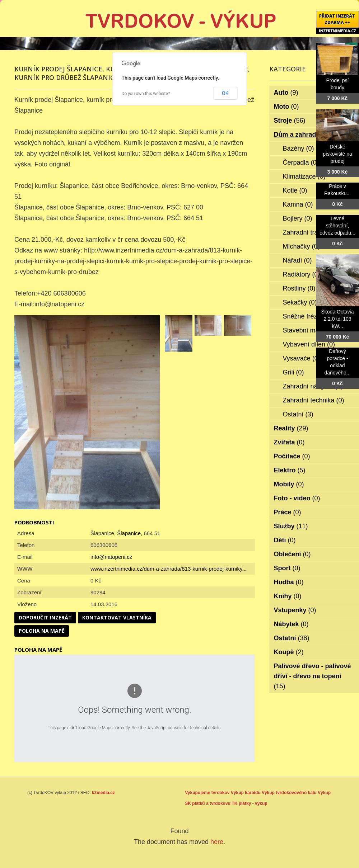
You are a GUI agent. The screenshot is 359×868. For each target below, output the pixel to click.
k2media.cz (103, 793)
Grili (293, 372)
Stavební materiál (313, 330)
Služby (291, 526)
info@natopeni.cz (111, 557)
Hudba (289, 582)
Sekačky (300, 302)
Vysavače (302, 358)
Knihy (288, 596)
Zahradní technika (314, 400)
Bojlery (298, 218)
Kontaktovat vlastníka (117, 617)
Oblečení (292, 554)
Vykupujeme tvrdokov (207, 793)
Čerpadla (301, 162)
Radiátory (302, 274)
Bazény (299, 148)
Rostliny (299, 288)
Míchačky (301, 246)
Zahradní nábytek (313, 386)
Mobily (289, 484)
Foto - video (297, 498)
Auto (286, 93)
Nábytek (291, 624)
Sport (287, 568)
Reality (291, 428)
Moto (286, 107)
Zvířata (289, 442)
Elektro (290, 470)
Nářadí (297, 260)
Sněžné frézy (307, 316)
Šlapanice (129, 533)
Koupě (289, 652)
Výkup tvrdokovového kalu (289, 793)
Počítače (292, 456)
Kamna (298, 204)
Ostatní (298, 414)
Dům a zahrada (302, 135)
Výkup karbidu (246, 793)
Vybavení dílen (309, 344)
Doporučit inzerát (45, 617)
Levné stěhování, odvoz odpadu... (337, 226)
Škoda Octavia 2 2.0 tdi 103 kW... (337, 319)
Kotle (295, 190)
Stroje (290, 121)
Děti (285, 540)
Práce (288, 512)
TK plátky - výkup (249, 803)
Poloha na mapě (42, 631)
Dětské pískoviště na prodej (337, 154)
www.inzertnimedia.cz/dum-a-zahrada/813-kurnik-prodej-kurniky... (169, 569)
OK (225, 93)
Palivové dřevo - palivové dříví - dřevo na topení (313, 676)
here (217, 842)
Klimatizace (304, 176)
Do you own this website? (146, 94)
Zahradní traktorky (314, 232)
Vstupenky (295, 610)
